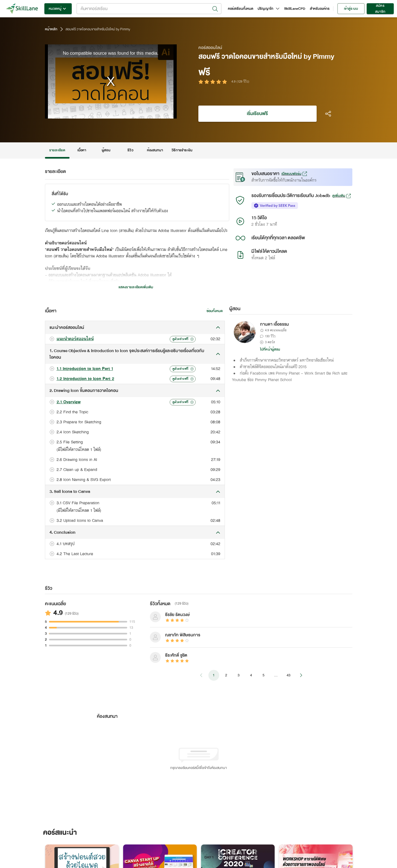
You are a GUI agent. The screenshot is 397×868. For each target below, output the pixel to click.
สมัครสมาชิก (380, 9)
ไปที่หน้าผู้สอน (270, 349)
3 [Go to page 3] (239, 675)
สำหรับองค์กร (320, 9)
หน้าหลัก (51, 29)
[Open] (215, 9)
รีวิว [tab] (130, 150)
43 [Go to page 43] (288, 675)
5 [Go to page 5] (264, 675)
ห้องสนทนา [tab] (155, 150)
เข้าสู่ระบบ (351, 9)
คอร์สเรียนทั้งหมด (241, 9)
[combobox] (149, 9)
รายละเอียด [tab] (57, 150)
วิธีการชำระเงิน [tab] (182, 150)
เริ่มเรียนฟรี (257, 114)
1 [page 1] (214, 675)
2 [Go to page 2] (226, 675)
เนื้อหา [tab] (82, 150)
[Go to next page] (301, 675)
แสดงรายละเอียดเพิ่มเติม (136, 287)
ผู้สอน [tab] (106, 150)
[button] (135, 327)
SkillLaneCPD (295, 9)
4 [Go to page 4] (251, 675)
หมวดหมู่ (58, 9)
